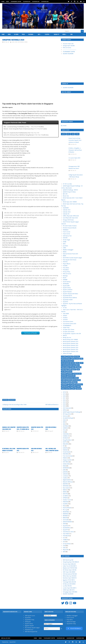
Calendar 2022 (67, 212)
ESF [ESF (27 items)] (78, 365)
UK (64, 542)
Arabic (65, 420)
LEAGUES (65, 474)
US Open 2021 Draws (69, 329)
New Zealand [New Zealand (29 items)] (65, 378)
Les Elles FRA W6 (67, 586)
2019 (64, 394)
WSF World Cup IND (68, 560)
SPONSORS (66, 284)
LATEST (63, 134)
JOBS (71, 34)
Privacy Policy (66, 272)
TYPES (77, 134)
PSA (64, 506)
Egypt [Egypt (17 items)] (81, 363)
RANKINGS (66, 514)
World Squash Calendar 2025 (71, 349)
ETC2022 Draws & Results (70, 228)
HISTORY (65, 238)
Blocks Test (66, 196)
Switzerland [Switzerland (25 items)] (65, 387)
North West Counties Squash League (72, 258)
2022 (64, 400)
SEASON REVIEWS (67, 522)
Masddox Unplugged (72, 616)
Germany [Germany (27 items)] (79, 367)
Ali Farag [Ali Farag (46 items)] (64, 357)
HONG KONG (66, 464)
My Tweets (64, 126)
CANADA (65, 428)
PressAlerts (66, 270)
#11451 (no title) (67, 184)
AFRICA (65, 410)
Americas (65, 416)
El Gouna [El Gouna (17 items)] (64, 365)
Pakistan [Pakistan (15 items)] (70, 380)
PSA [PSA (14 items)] (62, 382)
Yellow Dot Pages (67, 353)
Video (64, 548)
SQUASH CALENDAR (68, 54)
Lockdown (66, 476)
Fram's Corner (70, 618)
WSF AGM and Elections (52, 405)
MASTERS (65, 484)
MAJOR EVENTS (67, 480)
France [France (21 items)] (73, 367)
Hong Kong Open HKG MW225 (71, 562)
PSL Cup (65, 510)
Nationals (6, 400)
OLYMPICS (66, 496)
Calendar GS (66, 214)
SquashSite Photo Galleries (70, 298)
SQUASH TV (56, 34)
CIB (64, 432)
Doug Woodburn (67, 440)
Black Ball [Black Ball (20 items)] (77, 357)
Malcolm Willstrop (68, 482)
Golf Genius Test (67, 236)
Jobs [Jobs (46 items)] (78, 369)
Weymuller (66, 550)
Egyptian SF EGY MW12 (69, 580)
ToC (64, 538)
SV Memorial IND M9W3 (69, 584)
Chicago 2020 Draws (68, 220)
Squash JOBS (66, 286)
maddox (65, 478)
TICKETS (65, 316)
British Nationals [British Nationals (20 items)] (66, 359)
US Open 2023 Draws (69, 332)
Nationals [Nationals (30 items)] (64, 376)
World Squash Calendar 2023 (71, 345)
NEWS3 (65, 492)
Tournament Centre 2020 (69, 324)
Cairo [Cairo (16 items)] (81, 359)
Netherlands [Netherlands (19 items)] (72, 376)
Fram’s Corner (67, 232)
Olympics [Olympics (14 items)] (64, 380)
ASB (64, 422)
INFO (39, 34)
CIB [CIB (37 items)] (73, 361)
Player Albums (67, 264)
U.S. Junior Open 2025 (74, 158)
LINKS (64, 248)
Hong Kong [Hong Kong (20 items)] (64, 369)
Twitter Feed (66, 328)
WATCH (65, 335)
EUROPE (65, 448)
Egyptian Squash (29, 626)
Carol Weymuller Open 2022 (70, 218)
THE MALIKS (66, 536)
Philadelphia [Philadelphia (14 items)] (77, 380)
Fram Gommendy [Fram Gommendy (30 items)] (66, 367)
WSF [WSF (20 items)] (74, 389)
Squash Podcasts (67, 292)
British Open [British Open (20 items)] (75, 359)
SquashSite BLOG (67, 296)
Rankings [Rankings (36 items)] (75, 382)
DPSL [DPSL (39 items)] (77, 363)
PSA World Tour (29, 630)
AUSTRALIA (66, 426)
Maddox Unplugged (68, 250)
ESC (64, 446)
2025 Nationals (67, 408)
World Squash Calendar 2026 (71, 351)
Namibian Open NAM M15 (70, 578)
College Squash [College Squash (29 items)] (66, 363)
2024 (64, 404)
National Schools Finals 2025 (70, 254)
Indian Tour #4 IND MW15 (70, 566)
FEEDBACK (66, 230)
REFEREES (65, 516)
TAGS (73, 134)
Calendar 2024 (27, 2)
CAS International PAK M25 (70, 574)
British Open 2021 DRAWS (70, 202)
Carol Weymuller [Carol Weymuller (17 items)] (66, 361)
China (64, 430)
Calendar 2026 (45, 2)
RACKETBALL (66, 512)
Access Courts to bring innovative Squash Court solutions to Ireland (75, 140)
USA (64, 546)
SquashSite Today (30, 620)
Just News (65, 246)
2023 (64, 402)
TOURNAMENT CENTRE (69, 52)
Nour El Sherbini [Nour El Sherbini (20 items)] (74, 378)
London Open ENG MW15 (70, 588)
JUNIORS (65, 472)
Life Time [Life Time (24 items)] (64, 372)
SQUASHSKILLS (67, 528)
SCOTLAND (66, 520)
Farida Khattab (67, 452)
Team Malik (66, 314)
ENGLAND (66, 444)
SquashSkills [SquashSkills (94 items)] (79, 384)
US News (16, 34)
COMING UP (66, 436)
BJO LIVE (65, 194)
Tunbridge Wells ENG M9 (69, 582)
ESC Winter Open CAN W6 (70, 570)
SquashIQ (65, 526)
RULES (65, 278)
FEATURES (66, 454)
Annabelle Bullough (68, 418)
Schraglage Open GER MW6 (70, 592)
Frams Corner (66, 234)
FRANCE (65, 458)
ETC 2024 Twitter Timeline (70, 226)
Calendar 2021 (67, 210)
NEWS (8, 2)
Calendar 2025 (36, 2)
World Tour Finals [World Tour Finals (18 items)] (66, 389)
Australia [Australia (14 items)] (70, 357)
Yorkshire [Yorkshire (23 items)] (79, 389)
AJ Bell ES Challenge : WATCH (70, 190)
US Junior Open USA (68, 44)
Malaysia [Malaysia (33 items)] (69, 372)
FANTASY (65, 450)
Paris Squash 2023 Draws (70, 260)
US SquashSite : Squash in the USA (72, 334)
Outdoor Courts (67, 500)
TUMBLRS (65, 540)
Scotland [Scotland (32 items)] (72, 384)
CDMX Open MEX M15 (69, 590)
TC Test (65, 308)
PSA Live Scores (67, 48)
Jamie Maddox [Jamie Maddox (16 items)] (72, 369)
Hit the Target (66, 240)
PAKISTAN (65, 502)
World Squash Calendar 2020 (71, 343)
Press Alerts (66, 268)
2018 (64, 392)
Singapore (12, 400)
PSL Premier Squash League (32, 628)
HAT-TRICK (66, 462)
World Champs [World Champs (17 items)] (76, 387)
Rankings (65, 276)
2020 (13, 42)
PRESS (23, 34)
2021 (64, 398)
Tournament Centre (16, 2)
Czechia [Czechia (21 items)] (73, 363)
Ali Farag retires (67, 414)
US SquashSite (67, 544)
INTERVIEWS (66, 468)
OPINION (65, 498)
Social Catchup (67, 282)
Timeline (65, 318)
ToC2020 (65, 320)
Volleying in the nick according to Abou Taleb (15, 405)
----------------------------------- (70, 50)
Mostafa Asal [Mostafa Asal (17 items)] (78, 374)
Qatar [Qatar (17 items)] (69, 382)
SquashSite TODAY (68, 300)
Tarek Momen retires (68, 532)
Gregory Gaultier (67, 460)
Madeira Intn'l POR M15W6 (70, 568)
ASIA (16, 42)
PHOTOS (65, 262)
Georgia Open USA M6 (69, 46)
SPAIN (64, 524)
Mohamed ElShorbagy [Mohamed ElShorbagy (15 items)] (67, 374)
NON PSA (65, 494)
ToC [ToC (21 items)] (70, 387)
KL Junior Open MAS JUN (69, 564)
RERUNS (65, 518)
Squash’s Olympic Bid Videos (70, 294)
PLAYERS (47, 34)
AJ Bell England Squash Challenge (72, 412)
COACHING (66, 434)
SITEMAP (65, 280)
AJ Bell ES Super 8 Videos (69, 192)
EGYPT (65, 442)
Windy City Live (67, 337)
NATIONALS (21, 42)
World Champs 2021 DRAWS (70, 340)
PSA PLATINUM (67, 508)
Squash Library (67, 288)
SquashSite (28, 618)
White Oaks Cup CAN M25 (70, 576)
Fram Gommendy (68, 456)
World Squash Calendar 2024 (71, 348)
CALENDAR (31, 34)
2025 (64, 406)
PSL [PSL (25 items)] (65, 382)
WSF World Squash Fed (31, 632)
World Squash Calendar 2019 (71, 341)
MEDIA (64, 34)
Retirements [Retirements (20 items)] (65, 384)
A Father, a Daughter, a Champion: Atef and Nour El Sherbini (75, 150)
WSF (64, 552)
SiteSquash (28, 622)
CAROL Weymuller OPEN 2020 (71, 216)
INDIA (64, 466)
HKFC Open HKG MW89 (69, 572)
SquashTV (65, 302)
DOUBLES (65, 438)
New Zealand (66, 488)
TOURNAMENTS (67, 326)
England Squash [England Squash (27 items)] (72, 365)
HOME (3, 2)
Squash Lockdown (68, 290)
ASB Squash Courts (30, 616)
